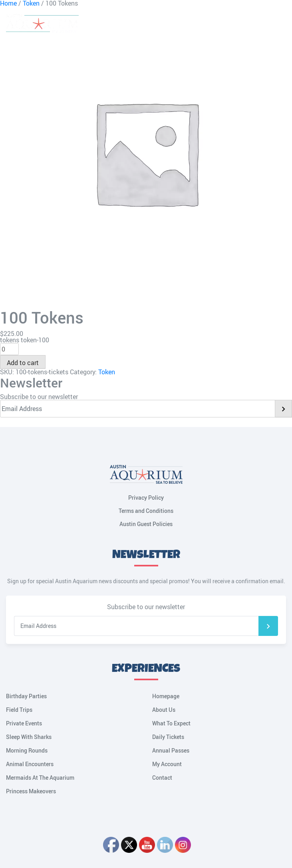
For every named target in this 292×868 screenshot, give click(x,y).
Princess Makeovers (31, 791)
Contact (162, 778)
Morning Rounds (27, 750)
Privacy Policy (146, 498)
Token (107, 372)
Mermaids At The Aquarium (40, 778)
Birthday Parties (26, 696)
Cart (240, 24)
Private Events (24, 723)
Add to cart (23, 363)
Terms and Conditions (146, 511)
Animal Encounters (30, 764)
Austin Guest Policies (146, 524)
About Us (164, 710)
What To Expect (171, 723)
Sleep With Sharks (29, 737)
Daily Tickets (168, 737)
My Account (258, 24)
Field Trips (19, 710)
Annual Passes (171, 750)
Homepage (166, 696)
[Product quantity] (9, 349)
